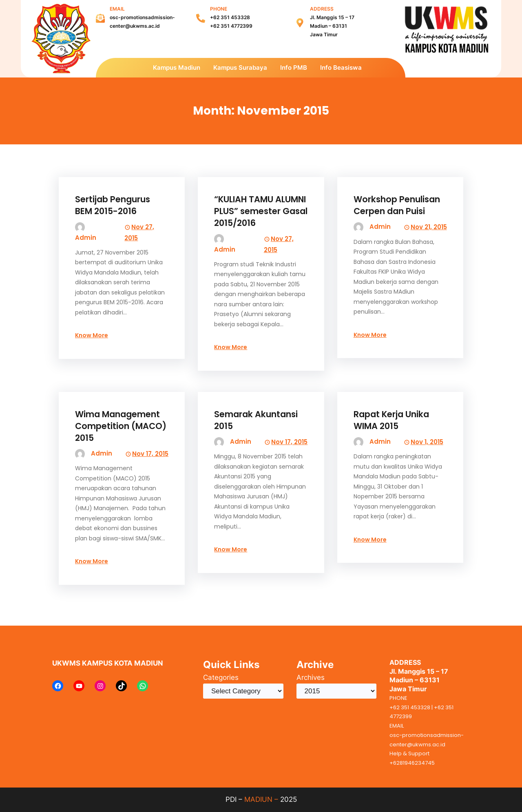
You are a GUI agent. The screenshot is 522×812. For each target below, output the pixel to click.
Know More (92, 335)
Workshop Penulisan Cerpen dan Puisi (397, 205)
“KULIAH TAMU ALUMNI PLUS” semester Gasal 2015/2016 (261, 211)
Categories (221, 677)
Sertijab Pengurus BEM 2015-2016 (113, 205)
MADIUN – (261, 799)
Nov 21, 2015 (429, 227)
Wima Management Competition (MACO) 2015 (121, 426)
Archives (311, 677)
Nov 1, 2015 (427, 442)
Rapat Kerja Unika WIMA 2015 (391, 420)
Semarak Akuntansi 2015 (256, 420)
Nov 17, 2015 (150, 454)
